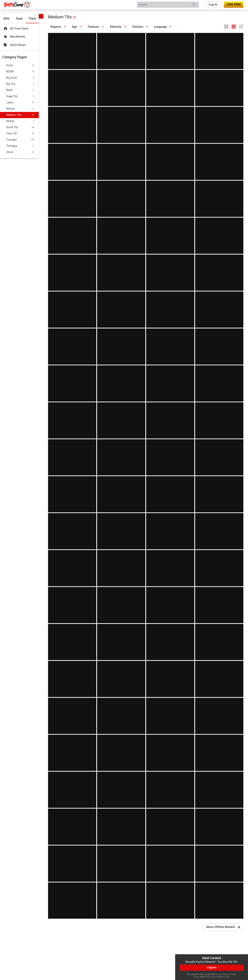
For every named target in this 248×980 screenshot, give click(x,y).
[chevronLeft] (41, 16)
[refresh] (74, 17)
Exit (228, 977)
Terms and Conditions (215, 977)
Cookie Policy (222, 974)
